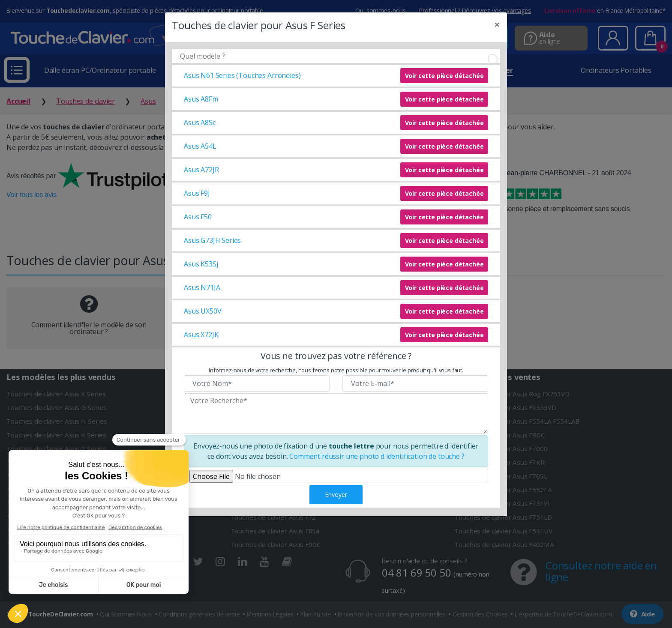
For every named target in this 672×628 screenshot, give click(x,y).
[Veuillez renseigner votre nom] (257, 383)
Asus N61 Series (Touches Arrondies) (242, 75)
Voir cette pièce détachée (444, 76)
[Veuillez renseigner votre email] (415, 383)
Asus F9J (197, 193)
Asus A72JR (201, 170)
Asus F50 (198, 217)
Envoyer (336, 495)
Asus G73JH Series (212, 240)
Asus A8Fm (201, 99)
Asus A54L (200, 146)
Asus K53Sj (201, 264)
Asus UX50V (202, 311)
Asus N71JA (202, 287)
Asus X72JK (201, 335)
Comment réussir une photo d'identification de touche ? (377, 456)
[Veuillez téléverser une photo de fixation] (336, 475)
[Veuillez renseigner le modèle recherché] (336, 413)
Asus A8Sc (200, 123)
